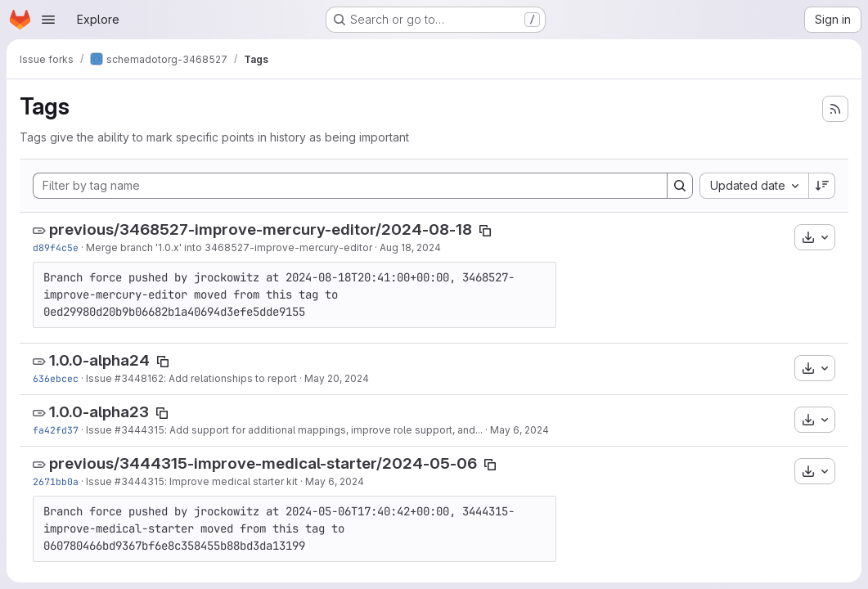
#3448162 (139, 378)
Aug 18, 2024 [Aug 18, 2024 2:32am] (410, 247)
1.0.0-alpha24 (99, 360)
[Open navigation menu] (48, 20)
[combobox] (754, 186)
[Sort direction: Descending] (822, 186)
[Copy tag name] (485, 231)
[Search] (680, 186)
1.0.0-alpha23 (99, 412)
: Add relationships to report (230, 378)
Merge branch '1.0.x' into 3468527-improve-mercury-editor (229, 247)
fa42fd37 (56, 430)
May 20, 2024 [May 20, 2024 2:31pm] (337, 378)
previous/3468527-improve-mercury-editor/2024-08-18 (261, 229)
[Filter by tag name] (350, 186)
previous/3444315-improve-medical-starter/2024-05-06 (263, 463)
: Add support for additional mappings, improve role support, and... (324, 430)
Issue (100, 378)
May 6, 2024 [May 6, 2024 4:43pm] (335, 481)
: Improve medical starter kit (231, 481)
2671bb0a (56, 481)
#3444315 (139, 430)
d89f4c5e (56, 247)
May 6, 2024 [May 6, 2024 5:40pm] (519, 430)
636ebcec (56, 378)
